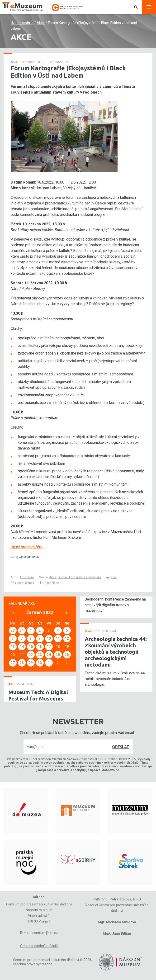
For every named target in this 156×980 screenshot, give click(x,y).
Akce (41, 23)
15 (31, 647)
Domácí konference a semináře (79, 577)
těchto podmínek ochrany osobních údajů (109, 763)
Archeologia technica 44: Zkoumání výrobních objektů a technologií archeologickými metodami (116, 652)
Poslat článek (22, 583)
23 (40, 655)
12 (67, 639)
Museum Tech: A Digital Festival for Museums (38, 695)
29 (31, 663)
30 (13, 630)
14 (22, 647)
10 (49, 639)
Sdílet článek (50, 583)
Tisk (111, 577)
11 (58, 639)
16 (40, 647)
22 (31, 655)
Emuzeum (27, 577)
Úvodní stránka (22, 23)
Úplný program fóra (26, 547)
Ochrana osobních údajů (39, 946)
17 (49, 647)
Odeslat (121, 747)
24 (49, 655)
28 (22, 663)
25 (58, 655)
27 (13, 663)
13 (13, 647)
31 (22, 630)
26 (67, 655)
